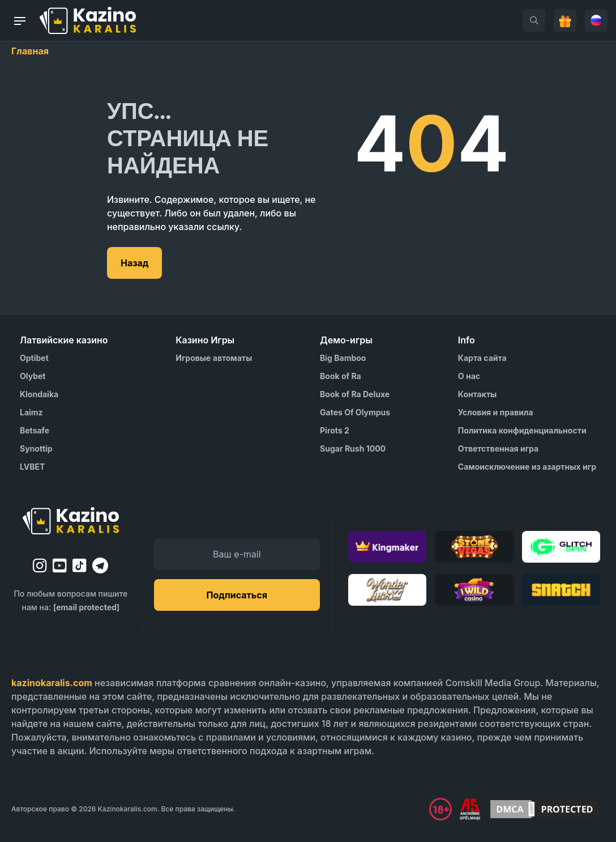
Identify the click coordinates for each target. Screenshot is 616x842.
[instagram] (40, 565)
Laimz (31, 412)
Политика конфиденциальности (522, 430)
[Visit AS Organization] (470, 809)
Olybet (33, 376)
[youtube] (60, 565)
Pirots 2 (335, 430)
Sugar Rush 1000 (353, 448)
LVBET (32, 467)
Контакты (478, 394)
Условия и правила (496, 412)
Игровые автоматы (214, 358)
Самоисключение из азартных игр (527, 467)
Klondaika (39, 394)
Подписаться (237, 595)
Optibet (34, 358)
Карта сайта (482, 358)
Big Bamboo (343, 358)
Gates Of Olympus (355, 412)
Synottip (36, 448)
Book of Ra (341, 376)
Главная (30, 51)
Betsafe (35, 430)
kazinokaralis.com (52, 683)
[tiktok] (80, 566)
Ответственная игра (498, 448)
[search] (534, 20)
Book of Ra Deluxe (355, 394)
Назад (134, 263)
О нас (469, 376)
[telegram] (100, 565)
